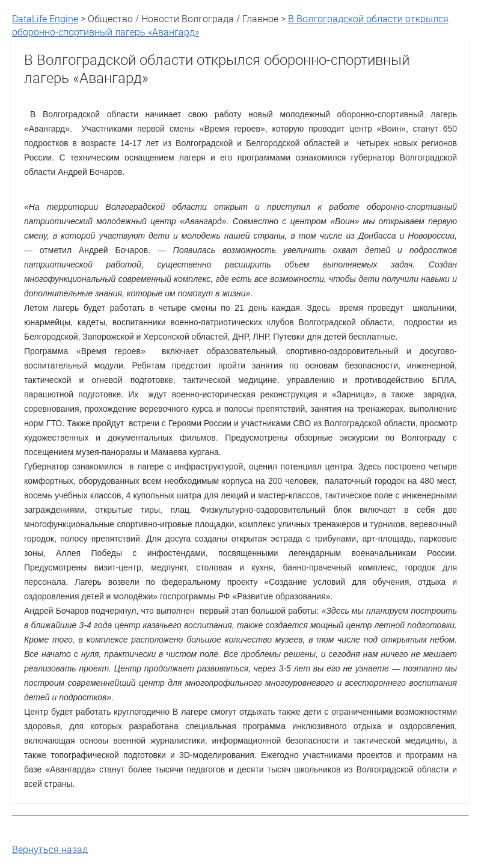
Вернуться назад (50, 849)
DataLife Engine (45, 19)
